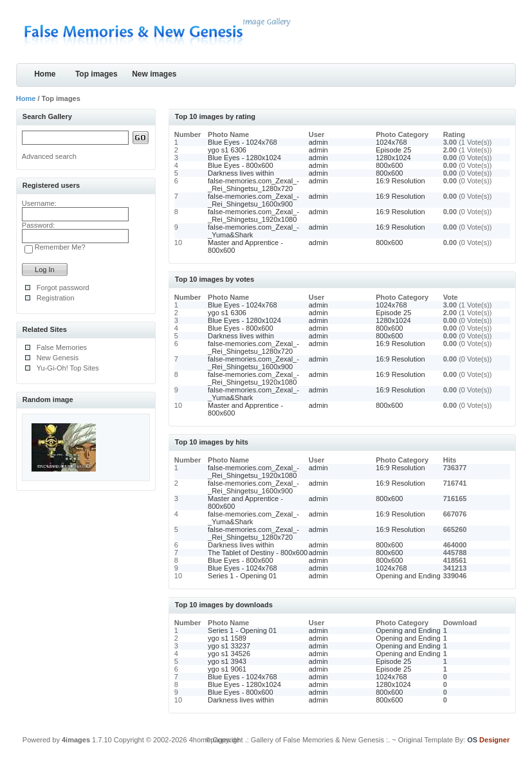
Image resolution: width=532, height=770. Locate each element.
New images (154, 74)
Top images (96, 74)
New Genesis (58, 358)
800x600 (389, 165)
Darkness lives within (241, 173)
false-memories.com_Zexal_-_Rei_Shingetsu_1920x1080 (253, 215)
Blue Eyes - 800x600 (241, 165)
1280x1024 (393, 158)
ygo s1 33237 (229, 646)
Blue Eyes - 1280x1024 (244, 158)
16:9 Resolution (400, 181)
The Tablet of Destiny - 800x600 (258, 553)
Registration (56, 298)
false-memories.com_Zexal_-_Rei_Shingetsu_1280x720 (253, 185)
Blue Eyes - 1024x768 (243, 142)
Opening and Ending (408, 576)
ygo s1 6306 (227, 150)
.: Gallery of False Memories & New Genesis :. (318, 740)
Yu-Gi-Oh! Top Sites (68, 368)
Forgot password (63, 288)
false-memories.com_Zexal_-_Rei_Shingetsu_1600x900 (253, 200)
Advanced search (49, 156)
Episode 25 (393, 150)
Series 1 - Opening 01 (242, 576)
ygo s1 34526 (229, 654)
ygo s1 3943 (227, 661)
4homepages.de (215, 740)
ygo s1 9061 (227, 669)
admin (318, 142)
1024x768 (391, 142)
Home (45, 74)
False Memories (62, 347)
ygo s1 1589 (227, 638)
